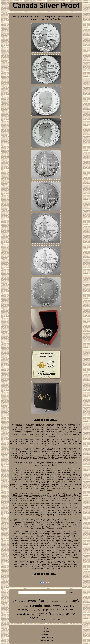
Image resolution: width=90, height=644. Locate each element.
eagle (33, 615)
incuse (19, 607)
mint (58, 609)
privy (33, 609)
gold (15, 601)
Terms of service (46, 640)
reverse (57, 606)
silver (51, 613)
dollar (70, 614)
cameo (48, 602)
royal (54, 620)
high (39, 610)
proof (32, 600)
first (43, 619)
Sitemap (46, 631)
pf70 (41, 614)
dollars (49, 620)
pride (52, 610)
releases (25, 607)
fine (72, 606)
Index (46, 628)
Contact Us (46, 634)
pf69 (65, 610)
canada (36, 605)
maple (75, 600)
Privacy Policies (46, 637)
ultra (60, 619)
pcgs (45, 609)
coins (22, 601)
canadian (23, 614)
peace (66, 602)
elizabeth (55, 602)
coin (34, 618)
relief (72, 610)
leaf (42, 601)
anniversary (23, 609)
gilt (61, 602)
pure (47, 606)
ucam (66, 607)
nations (61, 615)
